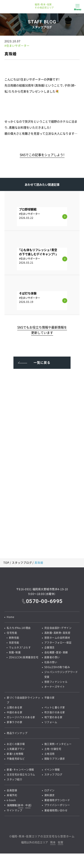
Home (10, 617)
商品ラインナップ (17, 733)
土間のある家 (14, 707)
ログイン (50, 790)
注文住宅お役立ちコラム (21, 775)
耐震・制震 (15, 652)
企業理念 (50, 647)
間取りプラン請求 (55, 759)
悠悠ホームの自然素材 (57, 638)
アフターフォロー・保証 (58, 643)
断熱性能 (14, 638)
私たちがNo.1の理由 (19, 628)
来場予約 (12, 795)
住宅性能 (12, 633)
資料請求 (50, 795)
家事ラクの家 (14, 722)
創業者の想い (52, 657)
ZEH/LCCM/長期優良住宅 (24, 657)
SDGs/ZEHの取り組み (57, 667)
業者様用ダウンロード (57, 800)
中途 (28, 805)
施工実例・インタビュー (58, 744)
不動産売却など (16, 759)
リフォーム (51, 722)
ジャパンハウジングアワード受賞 (61, 674)
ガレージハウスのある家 (21, 717)
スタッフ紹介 (14, 779)
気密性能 (14, 643)
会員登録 (12, 790)
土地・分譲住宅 (53, 749)
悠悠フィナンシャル (56, 682)
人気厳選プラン (16, 749)
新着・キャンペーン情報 (20, 770)
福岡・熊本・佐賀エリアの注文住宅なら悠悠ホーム (43, 836)
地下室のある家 (53, 717)
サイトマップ (14, 810)
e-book (11, 800)
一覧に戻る (42, 362)
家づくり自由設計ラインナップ (24, 700)
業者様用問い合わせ (56, 810)
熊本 (53, 843)
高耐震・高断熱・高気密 (57, 633)
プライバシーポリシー (57, 805)
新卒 (21, 805)
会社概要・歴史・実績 (56, 652)
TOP (6, 563)
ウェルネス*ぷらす (20, 647)
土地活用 (50, 754)
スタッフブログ (22, 563)
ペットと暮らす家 (55, 707)
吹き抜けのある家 (55, 712)
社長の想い (51, 662)
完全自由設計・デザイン (58, 628)
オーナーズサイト (55, 687)
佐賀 (60, 843)
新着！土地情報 (15, 754)
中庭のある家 (14, 712)
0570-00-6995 (44, 601)
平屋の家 (50, 698)
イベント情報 (52, 770)
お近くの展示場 (16, 744)
